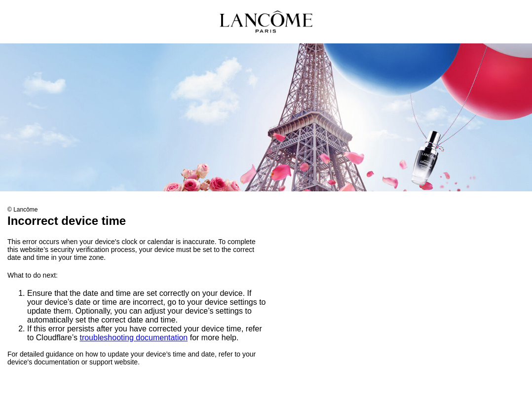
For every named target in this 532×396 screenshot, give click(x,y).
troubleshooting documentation (133, 338)
